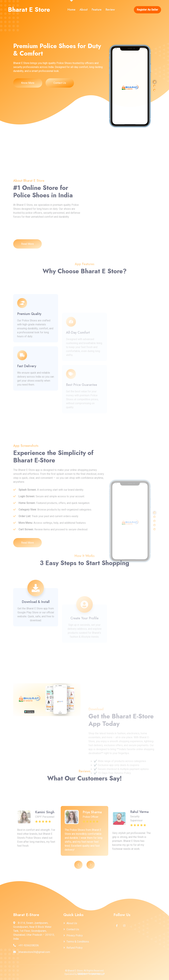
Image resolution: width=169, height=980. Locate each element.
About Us (72, 923)
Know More (28, 83)
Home (71, 10)
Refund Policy (75, 948)
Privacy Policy (75, 936)
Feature (97, 10)
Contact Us (60, 83)
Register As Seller (147, 10)
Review (110, 10)
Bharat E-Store (75, 971)
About (84, 10)
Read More (27, 283)
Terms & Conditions (78, 942)
